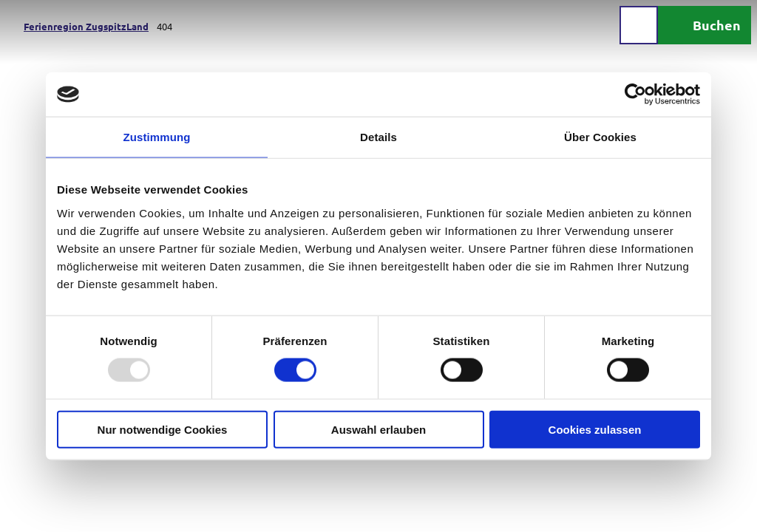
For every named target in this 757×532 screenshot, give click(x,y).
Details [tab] (378, 137)
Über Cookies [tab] (600, 137)
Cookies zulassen (595, 429)
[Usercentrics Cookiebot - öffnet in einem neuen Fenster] (635, 95)
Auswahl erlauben (378, 429)
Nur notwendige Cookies (163, 429)
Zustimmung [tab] (157, 137)
